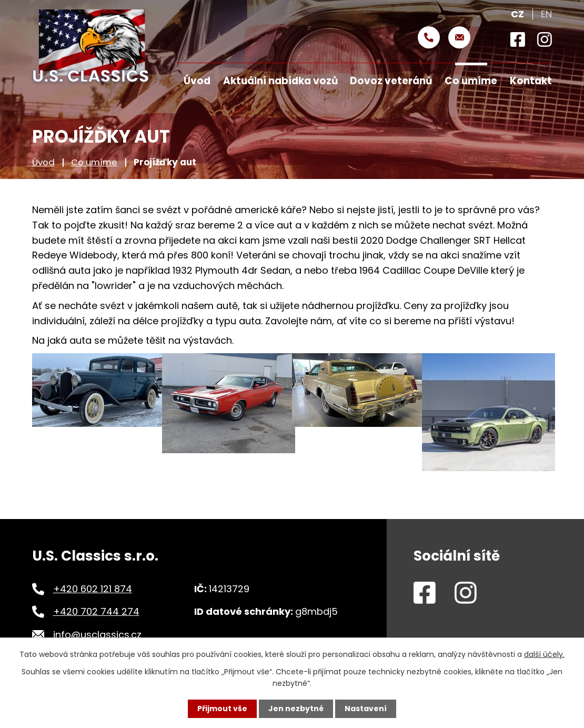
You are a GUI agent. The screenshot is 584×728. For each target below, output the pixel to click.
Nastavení (366, 709)
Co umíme (94, 162)
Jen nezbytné (296, 709)
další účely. (544, 654)
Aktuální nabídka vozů (280, 81)
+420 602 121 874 (93, 589)
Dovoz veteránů (391, 81)
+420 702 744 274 (96, 611)
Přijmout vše (222, 709)
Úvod (43, 162)
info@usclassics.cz (97, 635)
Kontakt (531, 81)
